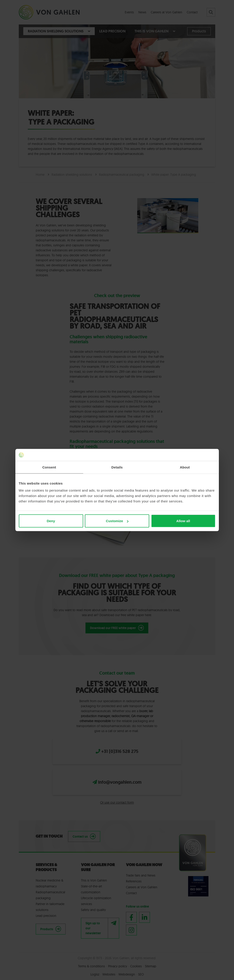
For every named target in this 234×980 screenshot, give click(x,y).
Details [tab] (117, 467)
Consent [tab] (49, 467)
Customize (117, 521)
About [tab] (185, 467)
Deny (51, 521)
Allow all (183, 521)
